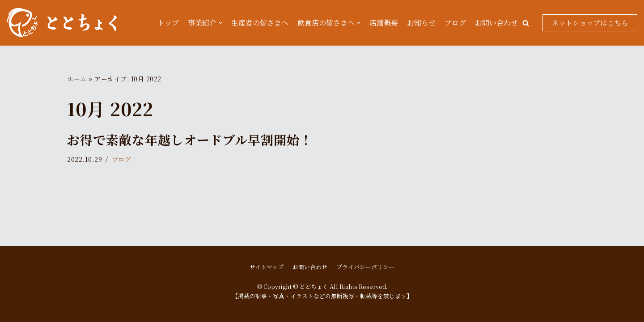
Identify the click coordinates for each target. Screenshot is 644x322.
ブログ (455, 23)
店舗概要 (384, 23)
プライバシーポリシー (365, 267)
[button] (526, 23)
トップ (168, 23)
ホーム (77, 79)
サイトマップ (267, 267)
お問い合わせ (496, 23)
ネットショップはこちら (590, 23)
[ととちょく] (62, 23)
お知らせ (421, 23)
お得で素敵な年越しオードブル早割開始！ (190, 140)
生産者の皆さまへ (260, 23)
